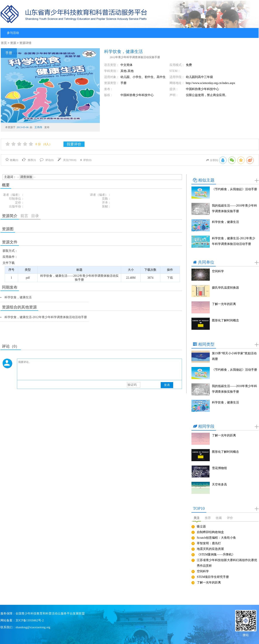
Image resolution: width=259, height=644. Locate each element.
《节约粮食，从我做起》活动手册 (234, 189)
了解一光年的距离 (224, 304)
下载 (170, 278)
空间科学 (218, 271)
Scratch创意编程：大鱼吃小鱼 (216, 538)
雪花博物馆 (219, 468)
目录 (35, 216)
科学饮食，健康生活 (18, 297)
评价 (230, 518)
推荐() (29, 160)
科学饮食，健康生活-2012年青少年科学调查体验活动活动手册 (46, 317)
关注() (67, 160)
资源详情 (25, 43)
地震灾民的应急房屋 (210, 549)
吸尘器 (201, 527)
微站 (246, 635)
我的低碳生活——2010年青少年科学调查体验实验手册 (234, 208)
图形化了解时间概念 (225, 320)
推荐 (208, 518)
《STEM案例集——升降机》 (216, 555)
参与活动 (13, 33)
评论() (47, 160)
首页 (4, 43)
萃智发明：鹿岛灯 (209, 543)
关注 (197, 518)
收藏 (219, 518)
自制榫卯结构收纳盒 (210, 532)
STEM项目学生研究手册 (213, 577)
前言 (24, 216)
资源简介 (10, 216)
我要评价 (74, 144)
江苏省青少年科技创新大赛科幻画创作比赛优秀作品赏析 (227, 563)
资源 (13, 43)
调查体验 (26, 177)
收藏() (12, 160)
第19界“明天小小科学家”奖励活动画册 (234, 356)
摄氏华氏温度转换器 (225, 288)
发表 (167, 385)
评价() (86, 160)
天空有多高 (219, 485)
